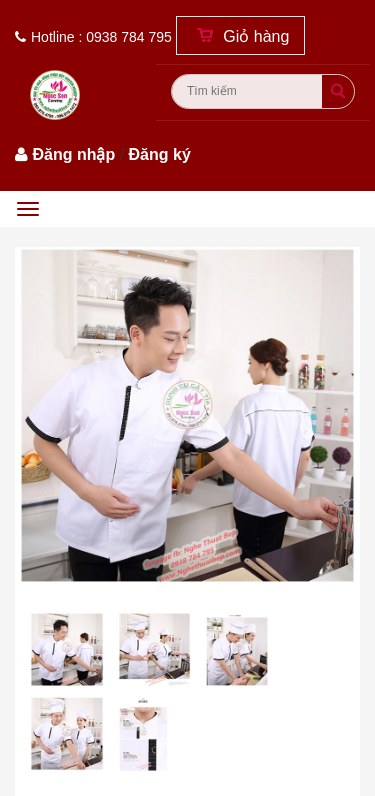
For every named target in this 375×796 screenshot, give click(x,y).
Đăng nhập (73, 154)
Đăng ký (160, 154)
